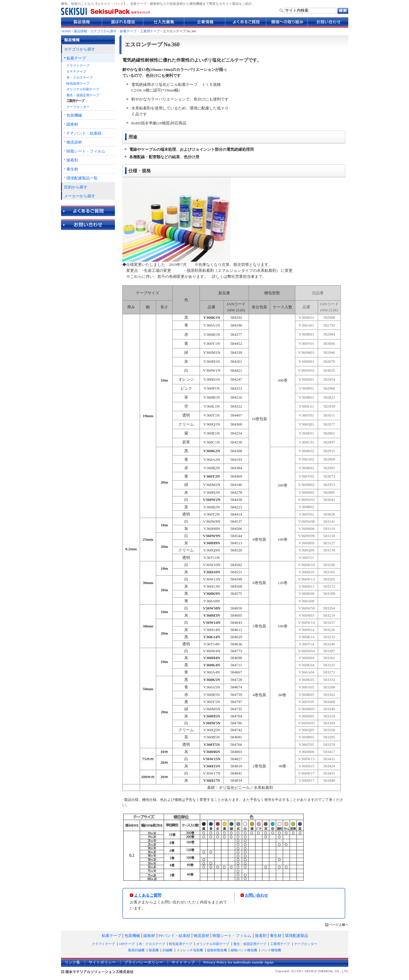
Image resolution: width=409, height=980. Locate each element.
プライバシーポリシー (144, 962)
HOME (66, 31)
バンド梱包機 (271, 950)
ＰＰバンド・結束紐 (84, 133)
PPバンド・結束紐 (174, 936)
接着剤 (72, 160)
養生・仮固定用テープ (83, 95)
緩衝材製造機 (217, 950)
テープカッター (78, 107)
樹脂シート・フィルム (86, 151)
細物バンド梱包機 (244, 950)
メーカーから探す (80, 196)
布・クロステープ (80, 78)
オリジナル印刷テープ (83, 89)
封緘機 (167, 950)
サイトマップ (183, 962)
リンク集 (72, 962)
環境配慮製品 (297, 936)
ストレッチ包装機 (190, 950)
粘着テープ (128, 31)
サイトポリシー (102, 962)
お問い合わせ (256, 895)
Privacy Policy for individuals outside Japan (238, 962)
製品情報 (80, 31)
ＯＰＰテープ (76, 72)
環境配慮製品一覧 (82, 178)
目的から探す (76, 187)
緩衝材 (72, 124)
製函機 (154, 950)
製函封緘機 (136, 950)
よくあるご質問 (148, 895)
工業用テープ (150, 31)
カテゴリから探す (104, 31)
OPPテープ (127, 944)
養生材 (72, 169)
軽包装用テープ (78, 84)
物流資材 (74, 142)
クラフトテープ (78, 66)
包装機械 (74, 115)
